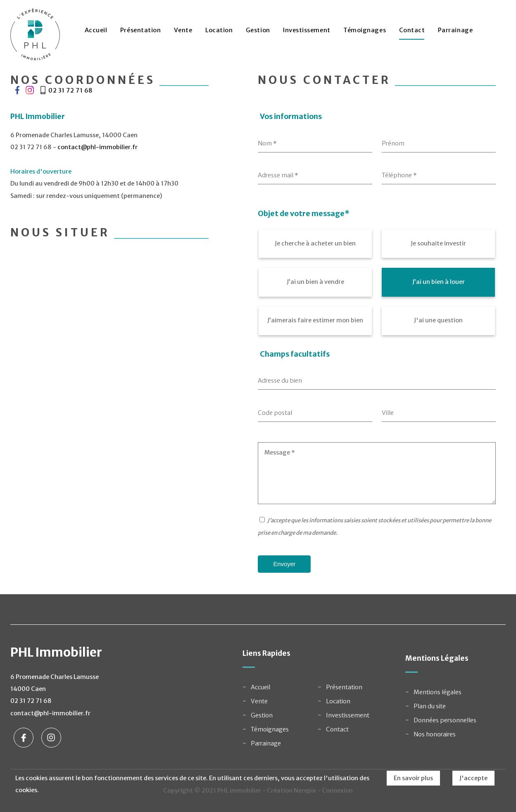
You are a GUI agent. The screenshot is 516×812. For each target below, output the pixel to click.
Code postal (275, 413)
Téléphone (399, 175)
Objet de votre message (304, 214)
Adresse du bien (280, 381)
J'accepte (473, 778)
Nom (267, 143)
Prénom (393, 143)
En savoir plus (413, 778)
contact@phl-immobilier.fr (97, 147)
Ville (388, 413)
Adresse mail (278, 175)
